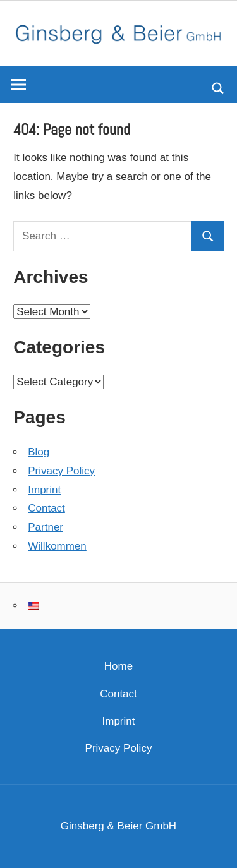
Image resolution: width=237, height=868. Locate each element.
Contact (46, 508)
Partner (46, 527)
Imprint (44, 490)
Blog (39, 452)
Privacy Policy (61, 471)
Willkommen (57, 546)
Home (118, 666)
